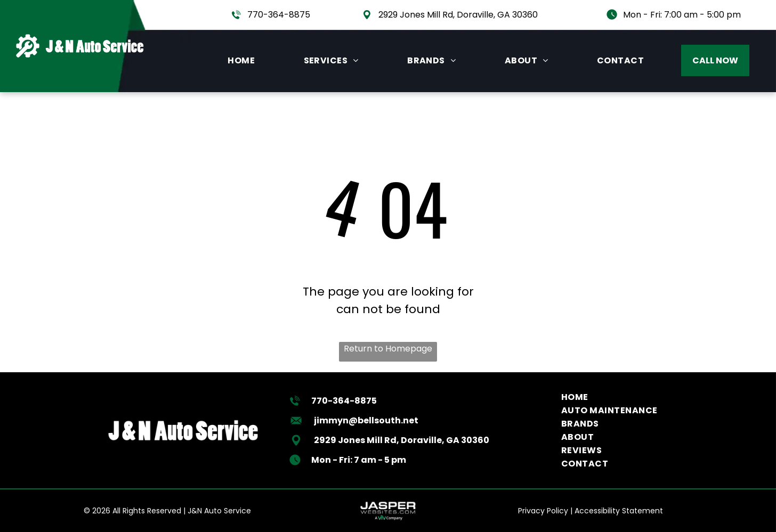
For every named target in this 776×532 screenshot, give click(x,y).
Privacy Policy (543, 511)
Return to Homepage (388, 349)
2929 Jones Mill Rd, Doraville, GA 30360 (458, 15)
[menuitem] (241, 60)
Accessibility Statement (619, 511)
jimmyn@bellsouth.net (366, 420)
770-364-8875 (279, 15)
